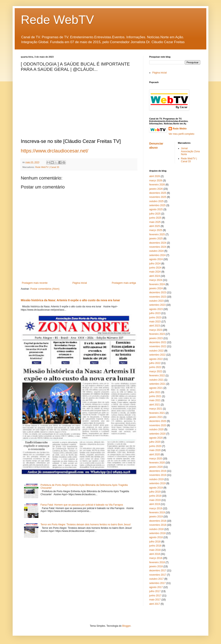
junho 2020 (155, 446)
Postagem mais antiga (124, 283)
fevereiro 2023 (157, 334)
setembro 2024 (157, 255)
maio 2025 (155, 222)
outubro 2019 (156, 479)
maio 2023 (155, 322)
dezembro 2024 (158, 243)
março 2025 (156, 230)
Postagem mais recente (35, 283)
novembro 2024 (158, 247)
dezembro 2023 (158, 292)
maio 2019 (155, 500)
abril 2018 (155, 554)
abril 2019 (155, 504)
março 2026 (156, 181)
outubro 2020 (156, 429)
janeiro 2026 (156, 189)
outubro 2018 (156, 529)
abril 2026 (155, 176)
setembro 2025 (157, 205)
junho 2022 (155, 367)
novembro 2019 (158, 475)
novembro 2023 (158, 297)
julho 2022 (155, 363)
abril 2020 (155, 455)
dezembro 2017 (158, 571)
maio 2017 (155, 600)
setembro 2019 (157, 483)
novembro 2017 (158, 575)
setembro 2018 (157, 533)
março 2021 (156, 409)
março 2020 (156, 459)
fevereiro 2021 (157, 413)
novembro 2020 (158, 425)
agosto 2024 (156, 259)
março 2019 (156, 508)
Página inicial (80, 283)
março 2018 (156, 558)
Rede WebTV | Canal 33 (47, 167)
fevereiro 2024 (157, 284)
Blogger (127, 626)
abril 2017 (155, 604)
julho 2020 (155, 442)
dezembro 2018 (158, 521)
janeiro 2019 (156, 517)
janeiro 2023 (156, 338)
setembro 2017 (157, 583)
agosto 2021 (156, 388)
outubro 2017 (156, 579)
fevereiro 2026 (157, 185)
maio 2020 (155, 450)
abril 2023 (155, 326)
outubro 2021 (156, 380)
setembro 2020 (157, 434)
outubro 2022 (156, 351)
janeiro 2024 (156, 288)
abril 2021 (155, 405)
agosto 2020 (156, 438)
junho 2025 (155, 218)
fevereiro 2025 (157, 234)
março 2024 (156, 280)
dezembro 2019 (158, 471)
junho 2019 (155, 496)
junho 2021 (155, 396)
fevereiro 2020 (157, 463)
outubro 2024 (156, 251)
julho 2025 (155, 214)
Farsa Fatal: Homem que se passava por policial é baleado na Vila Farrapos (82, 505)
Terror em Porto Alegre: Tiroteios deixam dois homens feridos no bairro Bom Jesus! (86, 525)
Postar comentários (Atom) (45, 289)
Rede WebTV (57, 20)
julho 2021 (155, 392)
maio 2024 (155, 272)
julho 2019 (155, 492)
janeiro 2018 (156, 566)
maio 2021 (155, 400)
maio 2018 (155, 550)
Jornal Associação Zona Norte (190, 151)
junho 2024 (155, 268)
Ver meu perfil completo (181, 134)
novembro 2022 (158, 346)
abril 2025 (155, 226)
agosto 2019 (156, 488)
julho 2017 (155, 591)
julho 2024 (155, 264)
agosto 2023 (156, 309)
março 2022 (156, 371)
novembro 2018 (158, 525)
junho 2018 (155, 546)
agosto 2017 (156, 587)
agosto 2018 (156, 537)
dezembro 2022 (158, 342)
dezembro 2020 (158, 421)
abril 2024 (155, 276)
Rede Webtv (180, 129)
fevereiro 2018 (157, 562)
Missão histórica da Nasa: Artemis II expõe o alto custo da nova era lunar (70, 300)
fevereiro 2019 (157, 513)
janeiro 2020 (156, 467)
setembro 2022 (157, 355)
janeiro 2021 (156, 417)
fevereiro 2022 (157, 376)
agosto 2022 (156, 359)
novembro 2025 (158, 197)
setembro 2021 (157, 384)
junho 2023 (155, 318)
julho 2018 (155, 542)
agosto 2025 (156, 209)
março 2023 (156, 330)
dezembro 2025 (158, 193)
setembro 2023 (157, 305)
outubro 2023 (156, 301)
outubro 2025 (156, 201)
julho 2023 (155, 313)
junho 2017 (155, 596)
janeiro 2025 (156, 239)
